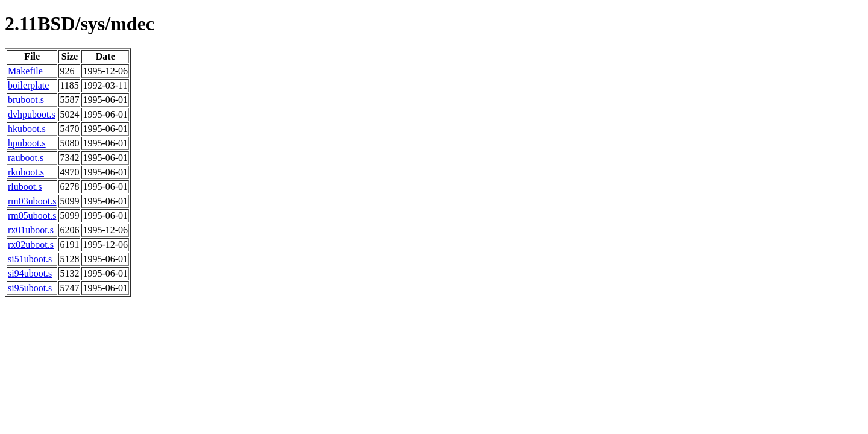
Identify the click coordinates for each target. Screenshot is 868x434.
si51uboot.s (30, 259)
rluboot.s (25, 187)
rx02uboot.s (31, 244)
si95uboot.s (30, 288)
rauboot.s (26, 158)
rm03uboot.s (32, 201)
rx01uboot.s (31, 230)
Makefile (25, 71)
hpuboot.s (27, 143)
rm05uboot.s (32, 215)
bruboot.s (26, 100)
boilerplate (28, 85)
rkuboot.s (26, 172)
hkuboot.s (27, 129)
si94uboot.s (30, 273)
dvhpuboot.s (32, 114)
